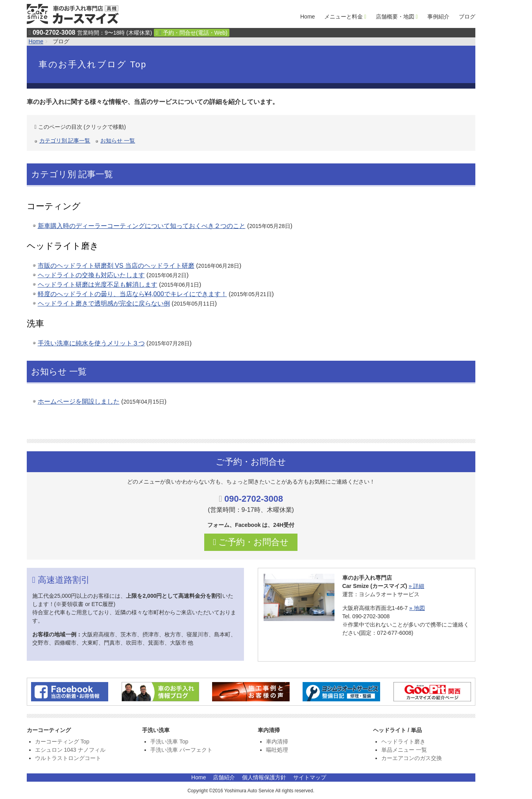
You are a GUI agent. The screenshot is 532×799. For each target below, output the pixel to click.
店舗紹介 (224, 777)
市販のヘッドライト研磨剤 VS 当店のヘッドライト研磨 (116, 266)
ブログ (467, 17)
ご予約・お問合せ (251, 542)
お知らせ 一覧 (118, 141)
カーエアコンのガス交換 (412, 758)
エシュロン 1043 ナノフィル (70, 750)
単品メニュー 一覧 (404, 750)
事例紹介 (438, 17)
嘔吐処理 (277, 750)
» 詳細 (416, 586)
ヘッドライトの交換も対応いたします (91, 275)
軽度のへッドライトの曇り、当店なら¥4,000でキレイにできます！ (132, 294)
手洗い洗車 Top (169, 742)
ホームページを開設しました (79, 401)
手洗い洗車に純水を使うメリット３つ (91, 343)
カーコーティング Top (62, 742)
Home (308, 17)
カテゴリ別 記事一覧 (65, 141)
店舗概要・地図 (395, 17)
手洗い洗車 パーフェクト (181, 750)
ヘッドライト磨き (403, 742)
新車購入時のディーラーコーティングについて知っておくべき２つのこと (142, 226)
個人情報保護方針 (264, 777)
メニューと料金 (344, 17)
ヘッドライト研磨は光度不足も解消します (98, 285)
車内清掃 (277, 742)
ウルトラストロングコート (68, 758)
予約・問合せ (192, 33)
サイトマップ (310, 777)
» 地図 (417, 608)
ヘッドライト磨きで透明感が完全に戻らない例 (104, 303)
